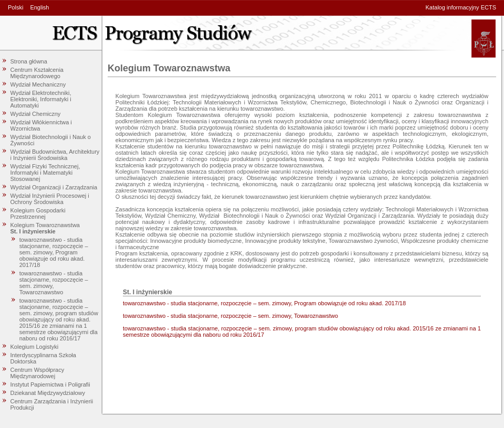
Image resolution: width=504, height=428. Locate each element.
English (39, 7)
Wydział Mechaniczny (38, 84)
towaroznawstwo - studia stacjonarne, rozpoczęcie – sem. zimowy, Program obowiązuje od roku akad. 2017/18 (54, 252)
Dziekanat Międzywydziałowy (48, 393)
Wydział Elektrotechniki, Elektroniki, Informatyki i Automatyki (41, 99)
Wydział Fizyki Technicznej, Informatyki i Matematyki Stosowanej (45, 173)
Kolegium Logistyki (35, 347)
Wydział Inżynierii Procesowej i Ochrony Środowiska (50, 199)
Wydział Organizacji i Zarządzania (54, 187)
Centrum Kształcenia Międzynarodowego (37, 73)
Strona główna (29, 61)
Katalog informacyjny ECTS (461, 7)
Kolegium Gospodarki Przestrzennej (38, 213)
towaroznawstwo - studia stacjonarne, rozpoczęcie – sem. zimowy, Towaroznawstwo (54, 283)
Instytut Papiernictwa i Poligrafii (50, 384)
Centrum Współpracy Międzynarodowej (38, 373)
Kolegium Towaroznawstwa (45, 225)
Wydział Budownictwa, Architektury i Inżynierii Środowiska (55, 155)
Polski (15, 7)
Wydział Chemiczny (36, 114)
